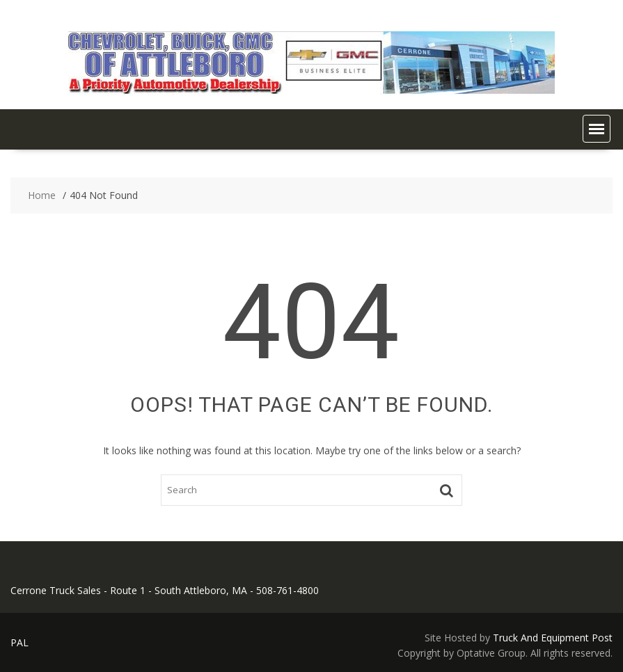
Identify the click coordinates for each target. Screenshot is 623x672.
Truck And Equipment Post (553, 638)
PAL (19, 642)
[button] (597, 129)
